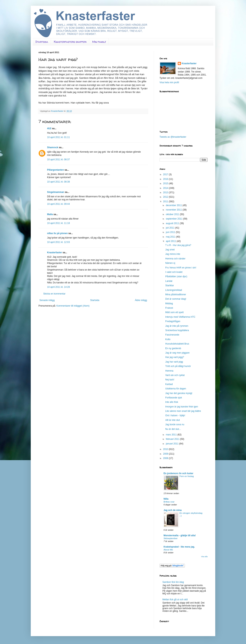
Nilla (166, 499)
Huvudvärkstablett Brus (177, 344)
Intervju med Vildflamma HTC (180, 317)
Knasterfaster (54, 253)
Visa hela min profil (169, 82)
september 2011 (175, 219)
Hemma (169, 371)
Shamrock (53, 147)
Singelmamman (56, 192)
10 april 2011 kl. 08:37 (58, 160)
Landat (169, 281)
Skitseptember (171, 538)
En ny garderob (173, 348)
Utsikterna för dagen (176, 389)
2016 (166, 179)
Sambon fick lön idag (173, 582)
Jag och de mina (173, 510)
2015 (166, 183)
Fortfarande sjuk (174, 398)
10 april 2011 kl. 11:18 (58, 223)
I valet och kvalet (174, 272)
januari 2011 (172, 444)
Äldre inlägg (141, 300)
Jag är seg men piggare (177, 353)
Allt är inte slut (172, 420)
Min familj (99, 42)
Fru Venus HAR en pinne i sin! (181, 268)
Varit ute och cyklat (175, 375)
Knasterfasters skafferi (70, 42)
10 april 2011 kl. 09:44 (58, 204)
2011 (166, 202)
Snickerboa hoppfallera (177, 330)
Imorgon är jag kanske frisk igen (182, 407)
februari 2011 (173, 439)
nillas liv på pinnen (57, 233)
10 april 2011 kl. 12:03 (58, 242)
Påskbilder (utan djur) (176, 276)
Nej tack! (170, 380)
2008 (166, 458)
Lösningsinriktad (174, 290)
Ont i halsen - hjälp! (175, 415)
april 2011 (171, 241)
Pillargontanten (55, 170)
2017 (166, 174)
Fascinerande (172, 335)
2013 (166, 192)
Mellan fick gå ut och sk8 (175, 600)
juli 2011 (170, 228)
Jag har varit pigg (174, 362)
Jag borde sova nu (175, 424)
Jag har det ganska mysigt (179, 393)
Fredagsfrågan (173, 321)
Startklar (170, 285)
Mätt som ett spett (174, 312)
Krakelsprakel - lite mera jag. (179, 547)
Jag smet (170, 250)
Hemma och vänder (175, 259)
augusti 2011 (173, 223)
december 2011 (174, 205)
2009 (166, 454)
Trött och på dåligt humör (178, 366)
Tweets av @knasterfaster (173, 137)
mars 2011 (172, 435)
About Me (168, 550)
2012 (166, 197)
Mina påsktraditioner (176, 294)
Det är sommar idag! (176, 299)
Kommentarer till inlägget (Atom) (73, 306)
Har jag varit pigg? (175, 357)
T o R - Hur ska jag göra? (178, 245)
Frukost (169, 308)
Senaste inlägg (47, 300)
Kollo (168, 339)
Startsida (42, 42)
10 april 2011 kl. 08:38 (58, 182)
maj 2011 (171, 237)
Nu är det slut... (173, 429)
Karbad (169, 384)
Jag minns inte (173, 254)
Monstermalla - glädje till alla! (180, 535)
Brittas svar (169, 502)
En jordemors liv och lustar (178, 473)
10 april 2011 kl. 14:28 (58, 287)
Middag (169, 303)
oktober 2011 (173, 214)
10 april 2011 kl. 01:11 (58, 137)
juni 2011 (171, 232)
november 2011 (174, 210)
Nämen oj (170, 263)
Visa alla (204, 557)
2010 (166, 449)
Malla (50, 214)
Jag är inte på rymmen (177, 326)
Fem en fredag (187, 476)
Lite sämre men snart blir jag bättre (183, 411)
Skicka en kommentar (54, 294)
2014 (166, 188)
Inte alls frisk (172, 402)
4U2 (49, 128)
